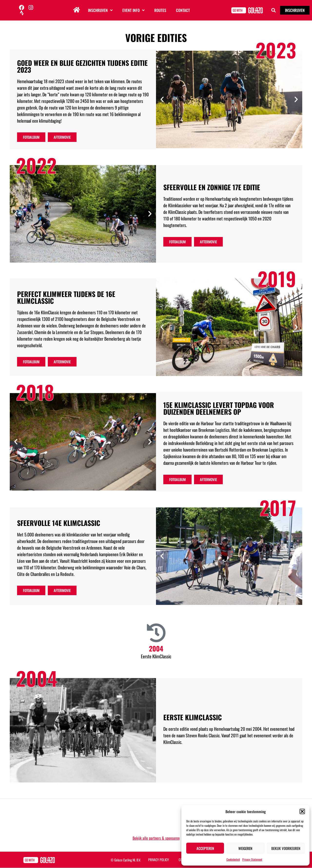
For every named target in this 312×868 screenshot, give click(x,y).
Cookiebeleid (233, 859)
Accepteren (205, 848)
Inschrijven (100, 10)
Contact (183, 10)
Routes (160, 10)
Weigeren (245, 848)
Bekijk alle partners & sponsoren (156, 838)
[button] (302, 811)
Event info (133, 10)
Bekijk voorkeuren (286, 848)
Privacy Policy (159, 860)
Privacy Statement (252, 859)
